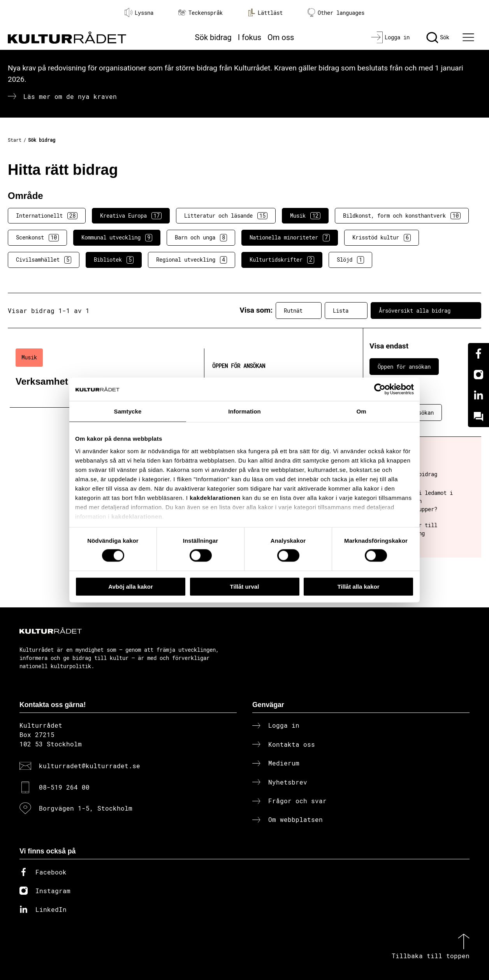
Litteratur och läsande (226, 216)
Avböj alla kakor (131, 586)
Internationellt (47, 216)
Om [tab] (361, 411)
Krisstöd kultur (382, 238)
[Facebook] (478, 354)
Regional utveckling (192, 260)
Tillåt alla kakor (358, 586)
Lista (346, 311)
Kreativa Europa (131, 216)
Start (15, 140)
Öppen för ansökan (404, 367)
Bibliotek (114, 260)
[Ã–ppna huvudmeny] (470, 37)
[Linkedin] (478, 396)
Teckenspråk (201, 13)
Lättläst (265, 12)
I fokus (250, 37)
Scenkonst (37, 238)
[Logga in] (390, 37)
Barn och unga (201, 238)
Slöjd (350, 260)
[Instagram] (478, 375)
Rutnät (299, 311)
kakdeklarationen (215, 497)
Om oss (281, 37)
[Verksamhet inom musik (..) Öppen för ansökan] (173, 374)
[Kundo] (478, 417)
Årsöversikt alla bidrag (426, 311)
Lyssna (139, 12)
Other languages (336, 13)
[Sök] (438, 37)
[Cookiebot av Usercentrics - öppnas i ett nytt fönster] (380, 389)
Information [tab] (244, 411)
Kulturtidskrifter (282, 260)
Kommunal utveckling (117, 238)
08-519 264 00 (64, 787)
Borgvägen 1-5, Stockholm (86, 808)
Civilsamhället (44, 260)
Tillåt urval (245, 586)
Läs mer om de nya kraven (70, 96)
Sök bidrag (213, 37)
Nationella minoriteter (290, 238)
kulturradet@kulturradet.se (90, 766)
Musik (305, 216)
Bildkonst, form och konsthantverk (402, 216)
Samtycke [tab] (128, 411)
